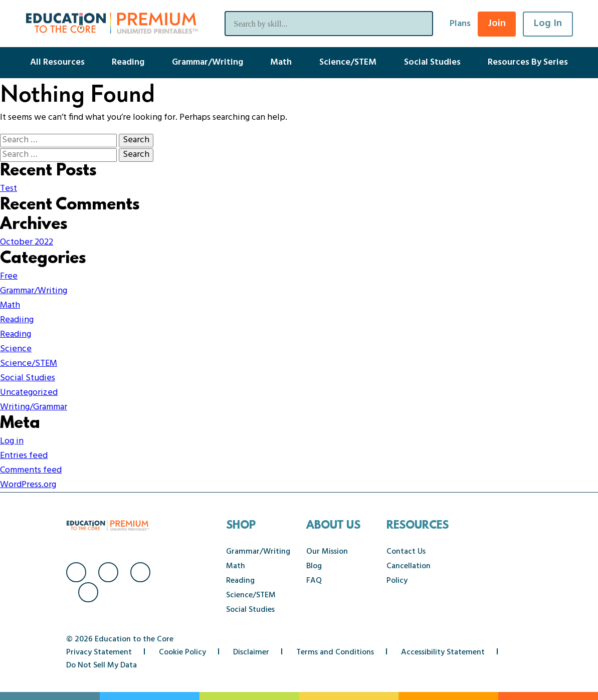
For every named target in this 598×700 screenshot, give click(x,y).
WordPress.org (28, 485)
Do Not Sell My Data (102, 665)
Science (16, 349)
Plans (460, 24)
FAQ (314, 581)
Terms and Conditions (335, 652)
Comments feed (31, 470)
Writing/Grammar (34, 407)
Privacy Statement (99, 652)
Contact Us (406, 552)
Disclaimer (251, 652)
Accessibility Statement (443, 652)
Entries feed (24, 456)
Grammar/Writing (208, 62)
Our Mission (327, 552)
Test (9, 189)
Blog (314, 566)
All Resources (57, 62)
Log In (548, 24)
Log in (12, 441)
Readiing (17, 320)
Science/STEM (348, 62)
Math (281, 62)
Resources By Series (528, 62)
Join (497, 24)
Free (9, 276)
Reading (128, 62)
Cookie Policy (182, 652)
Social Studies (432, 62)
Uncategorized (29, 393)
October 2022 (27, 242)
